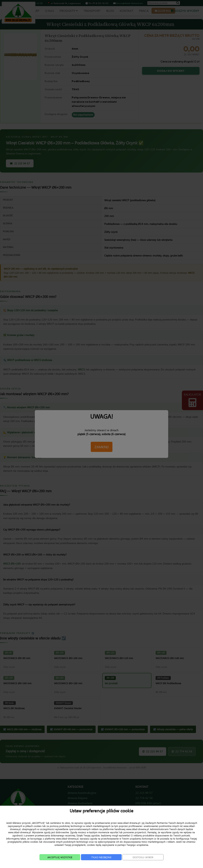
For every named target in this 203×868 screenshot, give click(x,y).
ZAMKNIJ (102, 447)
